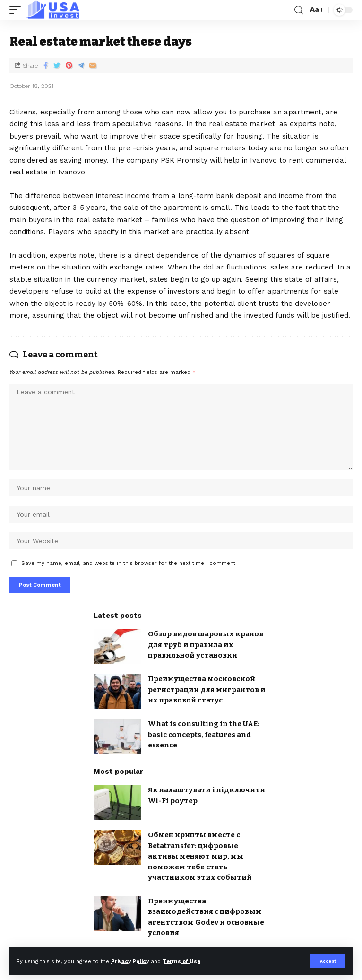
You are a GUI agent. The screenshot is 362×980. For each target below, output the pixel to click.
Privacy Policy (130, 961)
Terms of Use (181, 961)
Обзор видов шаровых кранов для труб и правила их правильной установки (206, 645)
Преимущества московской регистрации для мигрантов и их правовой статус (207, 689)
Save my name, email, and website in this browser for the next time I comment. (129, 563)
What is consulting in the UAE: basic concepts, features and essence (204, 734)
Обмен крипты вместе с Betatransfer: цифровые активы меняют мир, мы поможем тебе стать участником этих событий (200, 856)
